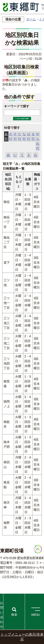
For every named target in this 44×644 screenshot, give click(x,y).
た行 (20, 136)
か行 (11, 136)
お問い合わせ (2, 615)
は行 (29, 136)
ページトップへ (38, 549)
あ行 (6, 136)
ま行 (33, 136)
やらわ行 (38, 141)
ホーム (31, 19)
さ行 (15, 136)
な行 (24, 136)
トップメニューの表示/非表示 (22, 637)
